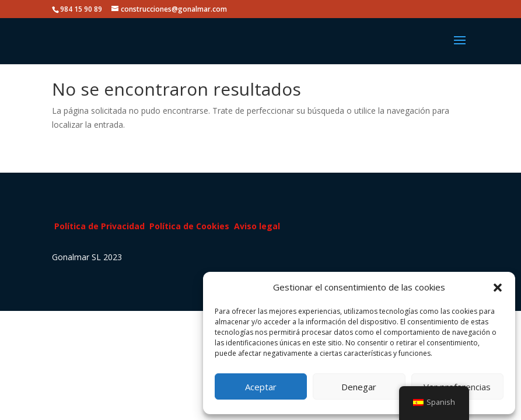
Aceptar (261, 387)
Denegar (359, 387)
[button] (498, 288)
